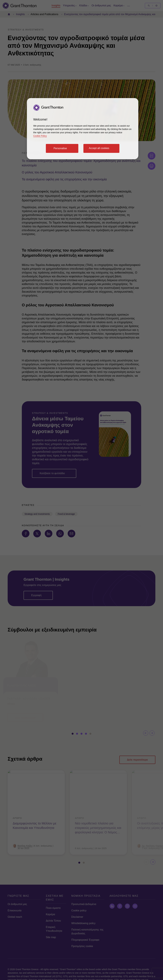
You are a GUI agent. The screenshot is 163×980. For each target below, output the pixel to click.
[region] (83, 129)
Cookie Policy (40, 136)
